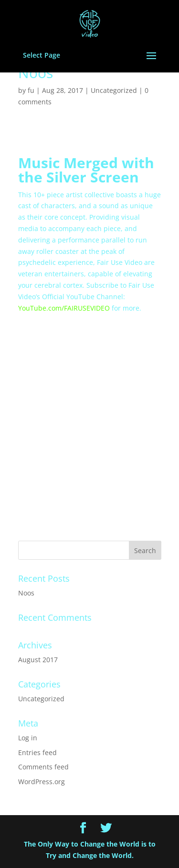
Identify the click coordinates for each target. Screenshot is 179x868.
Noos (26, 593)
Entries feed (37, 752)
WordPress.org (42, 782)
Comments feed (43, 767)
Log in (28, 738)
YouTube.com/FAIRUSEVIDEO (64, 308)
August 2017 (38, 660)
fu (31, 90)
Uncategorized (114, 90)
